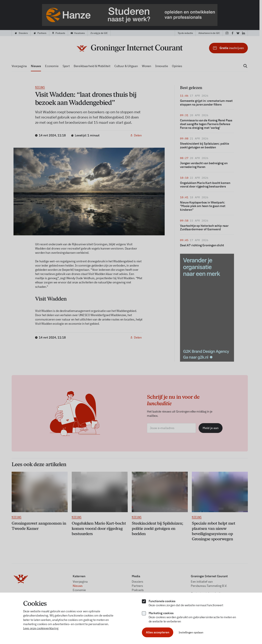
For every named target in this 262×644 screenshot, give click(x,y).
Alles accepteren (158, 632)
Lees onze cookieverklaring (41, 628)
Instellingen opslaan (191, 632)
